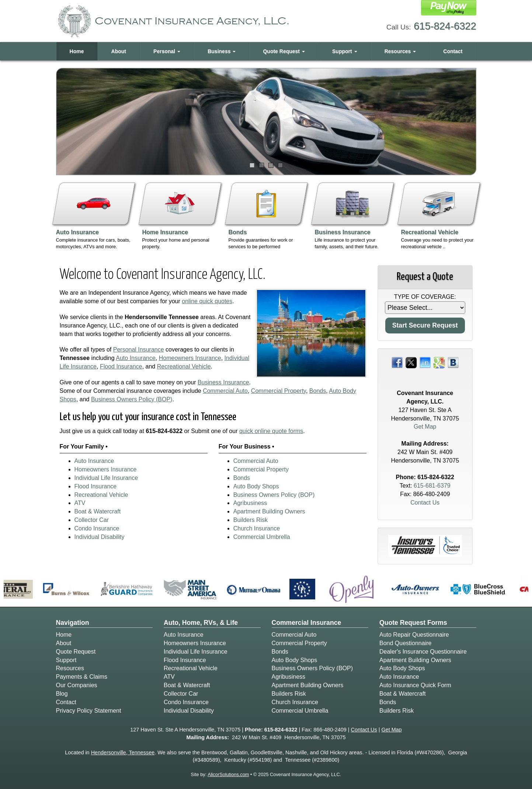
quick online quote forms (271, 431)
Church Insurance (257, 528)
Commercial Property (279, 391)
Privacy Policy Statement (89, 711)
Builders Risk (251, 520)
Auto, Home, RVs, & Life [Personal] (201, 623)
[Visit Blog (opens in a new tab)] (453, 362)
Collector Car (92, 520)
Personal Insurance (139, 349)
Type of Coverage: (425, 297)
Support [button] (345, 51)
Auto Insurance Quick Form (415, 685)
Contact (453, 51)
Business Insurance (223, 382)
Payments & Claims (82, 677)
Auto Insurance (136, 358)
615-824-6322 (445, 26)
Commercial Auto (225, 391)
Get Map (425, 427)
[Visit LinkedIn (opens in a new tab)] (425, 362)
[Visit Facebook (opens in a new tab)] (397, 362)
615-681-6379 (432, 486)
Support (66, 660)
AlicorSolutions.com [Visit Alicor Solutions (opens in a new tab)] (228, 774)
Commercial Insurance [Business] (307, 623)
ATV (80, 503)
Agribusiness (250, 503)
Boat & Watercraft (98, 511)
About (119, 51)
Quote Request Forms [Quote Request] (413, 623)
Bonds (318, 391)
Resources (70, 668)
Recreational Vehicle (184, 366)
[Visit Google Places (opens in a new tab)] (439, 362)
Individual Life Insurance (106, 478)
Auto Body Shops (256, 486)
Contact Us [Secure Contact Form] (425, 503)
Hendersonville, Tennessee (123, 752)
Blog (62, 694)
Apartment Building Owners (269, 511)
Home (77, 51)
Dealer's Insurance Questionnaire (423, 652)
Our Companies (77, 685)
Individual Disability (100, 537)
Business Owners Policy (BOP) (132, 399)
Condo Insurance (97, 528)
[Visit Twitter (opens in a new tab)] (411, 362)
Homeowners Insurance (190, 358)
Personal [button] (167, 51)
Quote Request (76, 652)
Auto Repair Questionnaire (414, 635)
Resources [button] (400, 51)
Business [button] (222, 51)
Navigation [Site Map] (73, 623)
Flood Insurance (121, 366)
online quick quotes (207, 301)
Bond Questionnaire (405, 643)
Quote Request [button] (284, 51)
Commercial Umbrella (262, 537)
